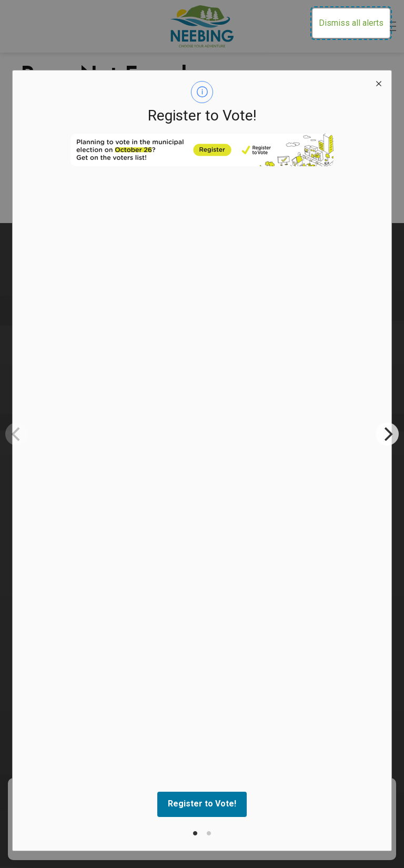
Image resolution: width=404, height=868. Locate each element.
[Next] (387, 434)
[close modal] (379, 83)
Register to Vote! (202, 804)
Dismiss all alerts (351, 23)
